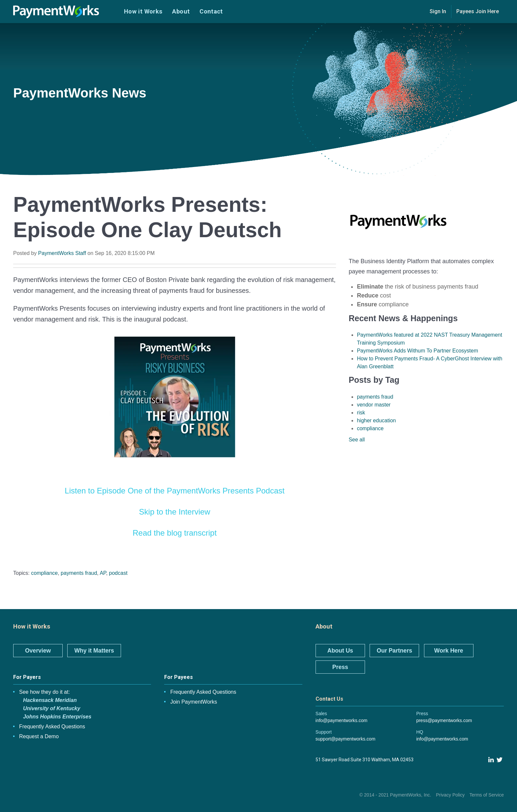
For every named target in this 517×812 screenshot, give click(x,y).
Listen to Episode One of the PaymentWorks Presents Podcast (175, 491)
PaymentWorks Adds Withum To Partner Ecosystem (417, 351)
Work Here (449, 651)
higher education (376, 420)
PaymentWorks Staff (62, 253)
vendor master (374, 405)
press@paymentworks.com (444, 720)
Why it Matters (94, 651)
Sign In (438, 11)
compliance (44, 573)
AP (103, 573)
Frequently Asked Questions (52, 727)
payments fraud (79, 573)
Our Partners (394, 651)
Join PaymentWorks (194, 702)
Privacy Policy (450, 795)
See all (357, 440)
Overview (38, 651)
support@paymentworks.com (346, 739)
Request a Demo (39, 736)
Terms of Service (487, 795)
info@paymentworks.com (341, 720)
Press (340, 667)
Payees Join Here (478, 11)
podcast (118, 573)
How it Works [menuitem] (143, 11)
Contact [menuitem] (211, 11)
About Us (340, 651)
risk (361, 413)
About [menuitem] (181, 11)
